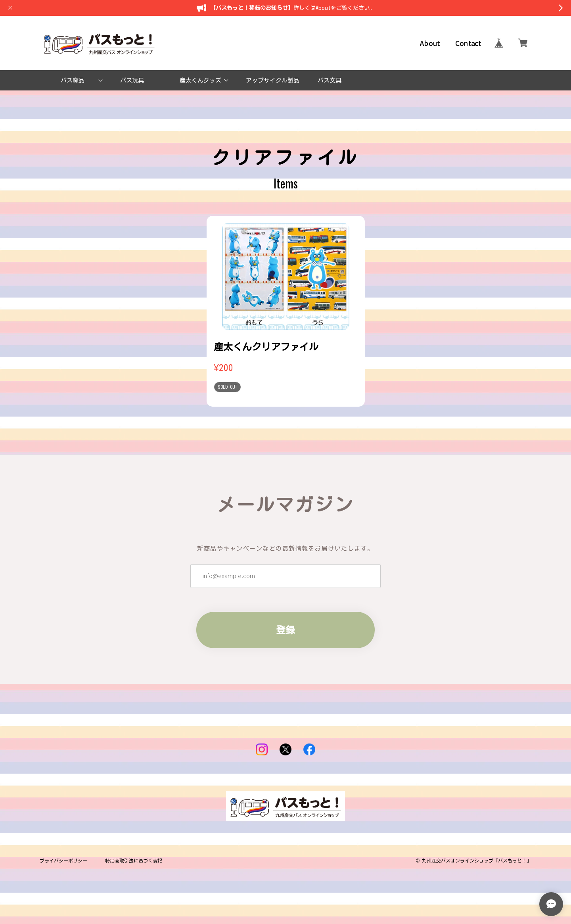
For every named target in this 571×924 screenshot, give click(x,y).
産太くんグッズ (200, 80)
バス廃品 (73, 80)
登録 (285, 630)
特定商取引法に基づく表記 (134, 861)
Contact (468, 43)
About (430, 43)
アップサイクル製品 (273, 80)
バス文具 (330, 80)
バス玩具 (132, 80)
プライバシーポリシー (63, 861)
